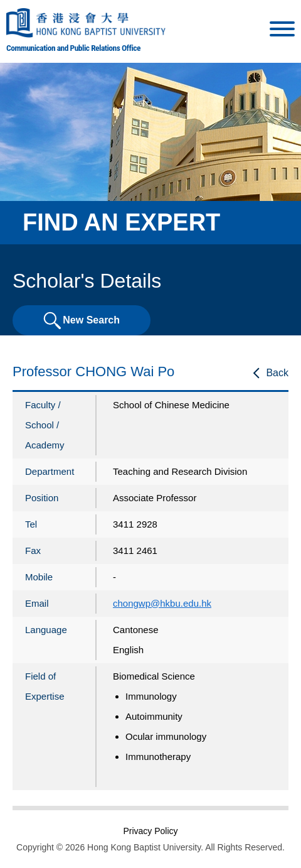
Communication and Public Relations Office (73, 48)
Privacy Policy (150, 831)
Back (277, 373)
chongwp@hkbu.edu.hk (162, 603)
